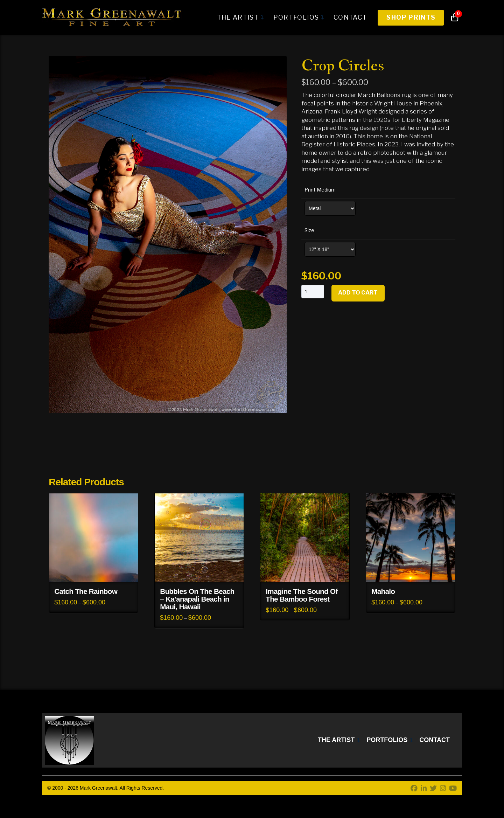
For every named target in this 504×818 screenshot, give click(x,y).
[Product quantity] (313, 292)
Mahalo (383, 591)
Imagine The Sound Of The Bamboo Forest (302, 595)
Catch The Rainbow (86, 591)
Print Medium (320, 190)
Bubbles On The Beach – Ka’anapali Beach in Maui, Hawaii (197, 599)
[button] (455, 18)
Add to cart (358, 292)
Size (309, 230)
